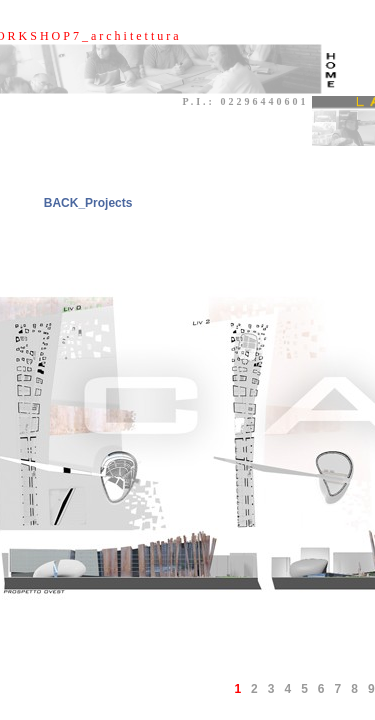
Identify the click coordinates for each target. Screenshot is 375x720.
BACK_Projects (88, 203)
